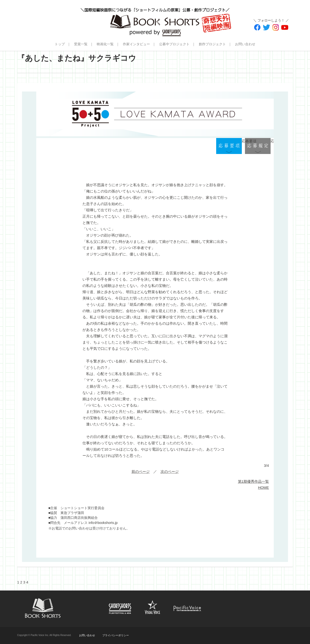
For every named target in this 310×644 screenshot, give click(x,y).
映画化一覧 (105, 44)
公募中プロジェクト (174, 44)
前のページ (141, 471)
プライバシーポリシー (116, 635)
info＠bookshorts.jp (103, 523)
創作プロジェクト (212, 44)
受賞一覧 (81, 44)
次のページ (170, 471)
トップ (60, 44)
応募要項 (229, 146)
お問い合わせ (245, 44)
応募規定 (258, 146)
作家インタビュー (136, 44)
